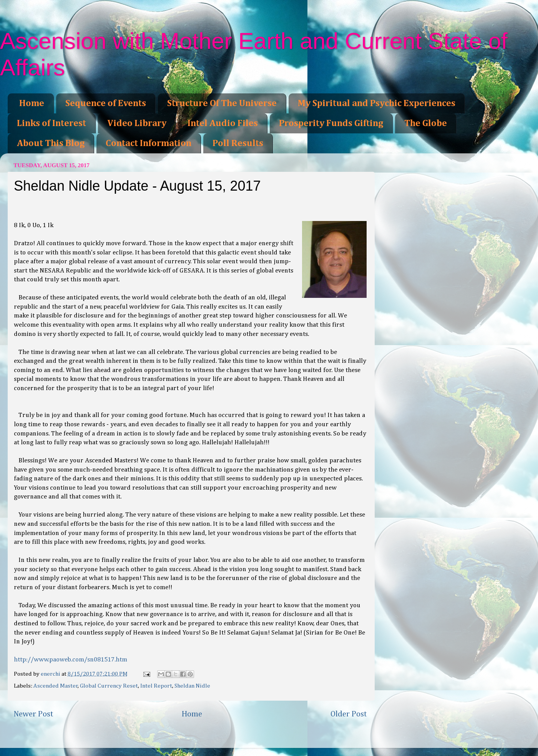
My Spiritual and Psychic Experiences (377, 103)
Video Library (137, 123)
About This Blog (51, 143)
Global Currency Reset (109, 686)
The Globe (426, 123)
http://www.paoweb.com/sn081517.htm (71, 660)
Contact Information (149, 143)
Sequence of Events (106, 103)
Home (32, 103)
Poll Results (238, 143)
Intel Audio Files (223, 123)
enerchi (51, 674)
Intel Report (156, 686)
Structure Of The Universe (222, 103)
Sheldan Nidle (192, 686)
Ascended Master (56, 686)
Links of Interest (51, 123)
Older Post (349, 714)
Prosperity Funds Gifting (331, 123)
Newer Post (33, 714)
